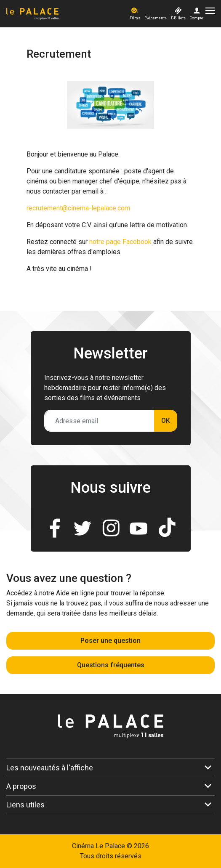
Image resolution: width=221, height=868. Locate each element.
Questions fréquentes (111, 665)
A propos (21, 786)
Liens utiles (25, 805)
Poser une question (110, 641)
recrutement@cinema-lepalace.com (78, 208)
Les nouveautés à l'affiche (50, 768)
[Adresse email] (100, 421)
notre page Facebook (120, 242)
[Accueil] (67, 14)
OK (166, 421)
